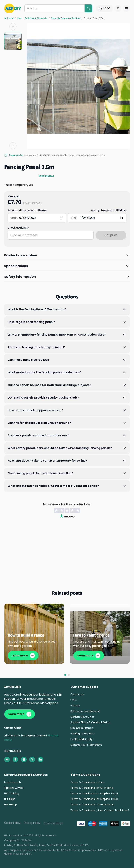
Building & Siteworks (36, 18)
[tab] (65, 675)
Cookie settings (53, 823)
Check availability (18, 228)
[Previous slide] (13, 27)
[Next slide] (13, 146)
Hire (19, 18)
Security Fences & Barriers (66, 18)
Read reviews (46, 176)
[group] (13, 42)
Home (9, 18)
